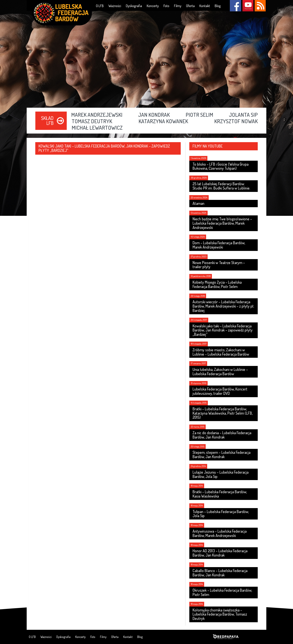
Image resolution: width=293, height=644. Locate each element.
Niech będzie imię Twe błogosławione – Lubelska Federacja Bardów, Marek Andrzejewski (222, 223)
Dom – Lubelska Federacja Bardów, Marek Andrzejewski (219, 245)
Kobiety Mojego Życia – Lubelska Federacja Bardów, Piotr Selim (217, 284)
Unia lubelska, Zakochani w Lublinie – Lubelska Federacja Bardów (220, 372)
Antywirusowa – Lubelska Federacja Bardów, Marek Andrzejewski (220, 533)
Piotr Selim (199, 115)
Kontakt (205, 6)
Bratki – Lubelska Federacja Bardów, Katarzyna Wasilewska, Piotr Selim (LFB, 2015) (223, 413)
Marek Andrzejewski (97, 115)
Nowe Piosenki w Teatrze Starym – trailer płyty (219, 265)
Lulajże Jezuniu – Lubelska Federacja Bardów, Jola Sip (221, 474)
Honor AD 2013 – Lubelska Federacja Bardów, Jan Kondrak (220, 553)
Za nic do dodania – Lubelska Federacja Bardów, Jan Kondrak (222, 435)
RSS (260, 6)
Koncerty (153, 6)
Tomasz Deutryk (92, 121)
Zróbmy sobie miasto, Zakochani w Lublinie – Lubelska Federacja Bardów (221, 352)
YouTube (248, 6)
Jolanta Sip (243, 115)
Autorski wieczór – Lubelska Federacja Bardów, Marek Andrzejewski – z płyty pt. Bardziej (223, 306)
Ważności (115, 6)
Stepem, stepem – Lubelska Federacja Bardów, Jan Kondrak (221, 454)
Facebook (235, 6)
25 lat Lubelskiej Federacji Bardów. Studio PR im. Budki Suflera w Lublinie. (221, 186)
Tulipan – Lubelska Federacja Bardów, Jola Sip (221, 514)
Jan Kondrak (154, 115)
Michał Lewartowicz (97, 128)
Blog (218, 6)
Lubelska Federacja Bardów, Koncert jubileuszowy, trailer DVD (220, 391)
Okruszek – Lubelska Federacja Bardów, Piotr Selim (222, 592)
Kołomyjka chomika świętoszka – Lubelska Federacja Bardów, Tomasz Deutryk (220, 614)
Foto (166, 6)
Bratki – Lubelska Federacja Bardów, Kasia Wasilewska (220, 494)
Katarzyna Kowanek (163, 121)
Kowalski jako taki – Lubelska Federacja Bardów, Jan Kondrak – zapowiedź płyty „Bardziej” (223, 330)
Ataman (198, 203)
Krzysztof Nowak (236, 121)
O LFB (100, 6)
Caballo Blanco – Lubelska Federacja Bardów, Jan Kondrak (220, 573)
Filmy (178, 6)
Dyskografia (134, 6)
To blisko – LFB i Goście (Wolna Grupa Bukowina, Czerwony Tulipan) (221, 166)
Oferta (190, 6)
